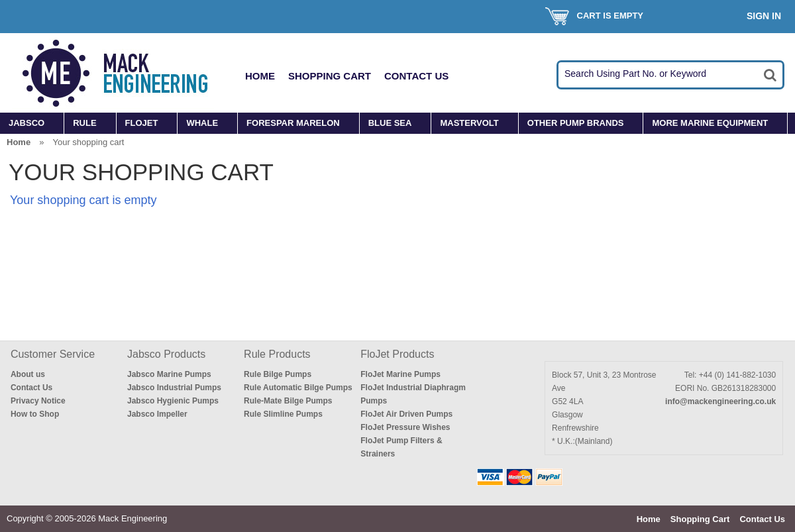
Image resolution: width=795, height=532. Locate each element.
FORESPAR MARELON (293, 123)
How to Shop (35, 414)
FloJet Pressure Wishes (405, 427)
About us (28, 374)
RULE (84, 123)
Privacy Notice (38, 401)
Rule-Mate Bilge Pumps (288, 401)
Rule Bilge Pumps (278, 374)
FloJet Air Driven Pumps (406, 414)
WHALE (202, 123)
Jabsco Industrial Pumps (174, 388)
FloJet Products (397, 354)
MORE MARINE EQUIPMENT (710, 123)
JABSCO (26, 123)
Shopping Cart (330, 76)
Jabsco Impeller (157, 414)
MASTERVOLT (469, 123)
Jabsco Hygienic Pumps (173, 401)
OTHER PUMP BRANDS (576, 123)
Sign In (764, 16)
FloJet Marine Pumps (400, 374)
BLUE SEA (390, 123)
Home (260, 76)
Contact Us (416, 76)
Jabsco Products (166, 354)
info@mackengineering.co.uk (720, 401)
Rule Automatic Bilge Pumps (298, 388)
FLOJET (142, 123)
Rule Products (277, 354)
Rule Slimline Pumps (283, 414)
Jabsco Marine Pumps (169, 374)
